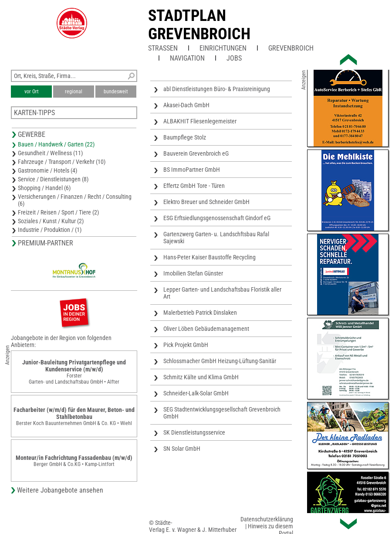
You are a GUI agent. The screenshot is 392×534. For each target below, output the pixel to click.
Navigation (187, 58)
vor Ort (32, 92)
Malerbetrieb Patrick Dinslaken (200, 313)
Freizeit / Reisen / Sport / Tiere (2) (58, 212)
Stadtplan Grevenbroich (199, 25)
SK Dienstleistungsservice (194, 432)
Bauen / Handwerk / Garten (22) (56, 144)
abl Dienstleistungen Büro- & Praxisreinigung (217, 89)
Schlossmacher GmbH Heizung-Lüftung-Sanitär (220, 361)
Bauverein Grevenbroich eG (196, 153)
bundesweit (116, 92)
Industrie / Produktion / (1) (50, 230)
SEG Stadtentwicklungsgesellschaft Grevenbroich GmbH (222, 413)
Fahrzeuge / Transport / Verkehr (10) (62, 162)
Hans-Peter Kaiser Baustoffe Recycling (210, 257)
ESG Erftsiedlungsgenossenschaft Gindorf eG (217, 218)
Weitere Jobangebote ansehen (60, 490)
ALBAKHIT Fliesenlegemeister (200, 121)
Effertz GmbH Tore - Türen (194, 186)
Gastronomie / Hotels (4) (47, 170)
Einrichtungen (223, 48)
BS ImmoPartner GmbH (192, 170)
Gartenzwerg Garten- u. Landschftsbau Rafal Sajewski (216, 238)
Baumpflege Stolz (185, 137)
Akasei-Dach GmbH (186, 105)
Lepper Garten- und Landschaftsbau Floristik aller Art (222, 293)
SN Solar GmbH (182, 449)
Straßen (163, 48)
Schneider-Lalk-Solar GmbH (196, 393)
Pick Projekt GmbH (186, 345)
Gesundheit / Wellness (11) (50, 153)
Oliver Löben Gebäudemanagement (206, 329)
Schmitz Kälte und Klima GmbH (201, 377)
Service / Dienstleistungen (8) (53, 179)
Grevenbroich (291, 48)
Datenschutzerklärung (267, 519)
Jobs (234, 58)
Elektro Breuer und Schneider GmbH (206, 202)
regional (74, 92)
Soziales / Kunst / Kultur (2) (51, 221)
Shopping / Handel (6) (44, 188)
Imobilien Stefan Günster (193, 273)
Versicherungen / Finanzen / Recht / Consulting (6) (75, 200)
